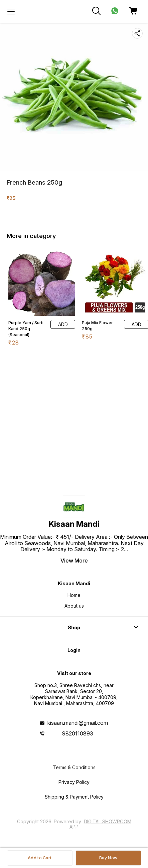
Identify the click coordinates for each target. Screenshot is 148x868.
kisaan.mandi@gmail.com (78, 723)
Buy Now (108, 858)
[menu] (11, 11)
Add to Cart (40, 858)
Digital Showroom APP (100, 824)
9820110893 (78, 733)
